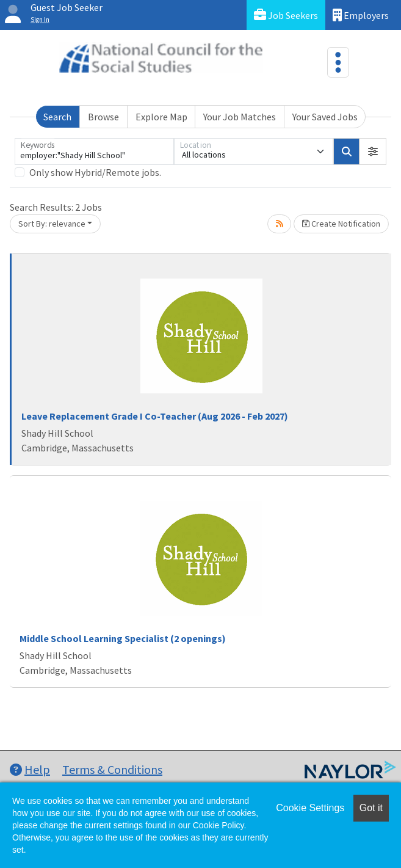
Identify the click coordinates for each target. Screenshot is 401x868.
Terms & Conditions (112, 769)
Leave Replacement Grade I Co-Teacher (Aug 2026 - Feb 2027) (155, 416)
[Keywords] (94, 151)
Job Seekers (286, 15)
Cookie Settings (310, 808)
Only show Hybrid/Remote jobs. (95, 172)
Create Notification (341, 224)
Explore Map (161, 117)
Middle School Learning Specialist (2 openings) (123, 638)
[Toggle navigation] (338, 62)
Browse (103, 117)
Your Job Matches (240, 117)
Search (57, 117)
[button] (373, 151)
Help (30, 769)
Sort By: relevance (52, 224)
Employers (361, 15)
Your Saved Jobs (325, 117)
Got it (371, 808)
